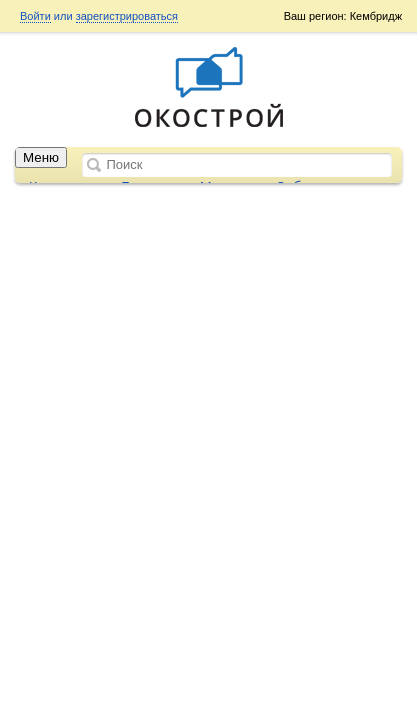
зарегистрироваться (127, 16)
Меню (41, 157)
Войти (35, 16)
